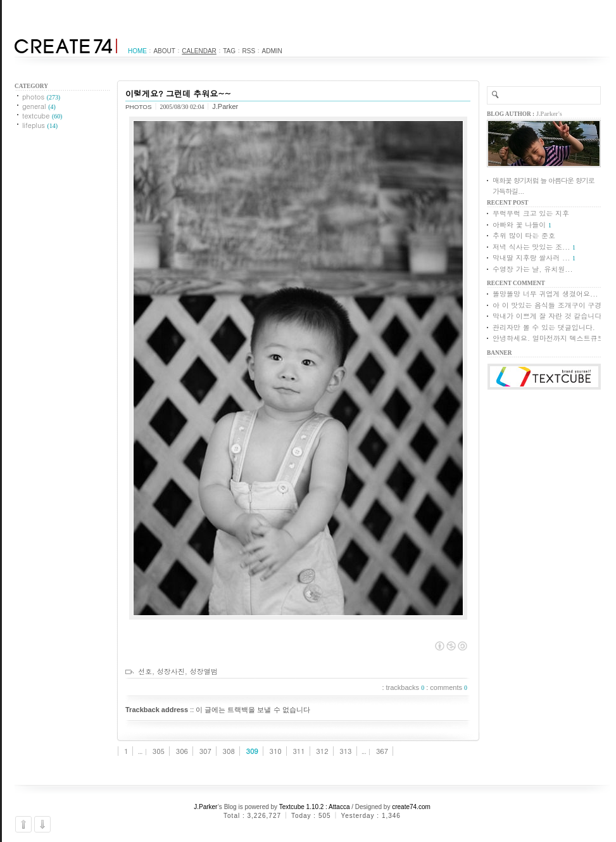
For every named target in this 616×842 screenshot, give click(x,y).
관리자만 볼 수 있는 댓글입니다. (544, 327)
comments (449, 687)
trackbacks (405, 687)
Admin (272, 51)
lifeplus (40, 125)
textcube (42, 116)
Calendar (199, 51)
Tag (229, 51)
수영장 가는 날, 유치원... (533, 269)
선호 (145, 671)
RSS (249, 51)
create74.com (411, 807)
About (164, 51)
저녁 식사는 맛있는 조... (531, 247)
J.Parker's (549, 114)
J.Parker (206, 807)
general (39, 106)
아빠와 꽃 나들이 (519, 225)
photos (41, 97)
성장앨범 (204, 671)
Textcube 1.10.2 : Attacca (315, 807)
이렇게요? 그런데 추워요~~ (178, 93)
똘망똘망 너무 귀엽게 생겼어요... (545, 294)
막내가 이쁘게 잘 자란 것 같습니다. (549, 316)
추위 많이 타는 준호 (524, 235)
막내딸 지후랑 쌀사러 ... (531, 258)
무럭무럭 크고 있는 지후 (531, 213)
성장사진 (171, 671)
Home (137, 51)
